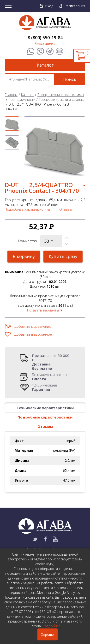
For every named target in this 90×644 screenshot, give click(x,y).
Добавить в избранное (33, 334)
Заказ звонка (45, 44)
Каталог (45, 65)
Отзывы (66, 209)
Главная (11, 95)
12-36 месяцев (45, 387)
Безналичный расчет (50, 377)
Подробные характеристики (27, 209)
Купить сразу (63, 256)
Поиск (70, 79)
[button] (67, 238)
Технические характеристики (45, 408)
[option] (12, 123)
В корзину (24, 256)
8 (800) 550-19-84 (45, 38)
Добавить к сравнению (33, 326)
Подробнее (52, 626)
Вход (49, 6)
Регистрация (75, 6)
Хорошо (48, 634)
